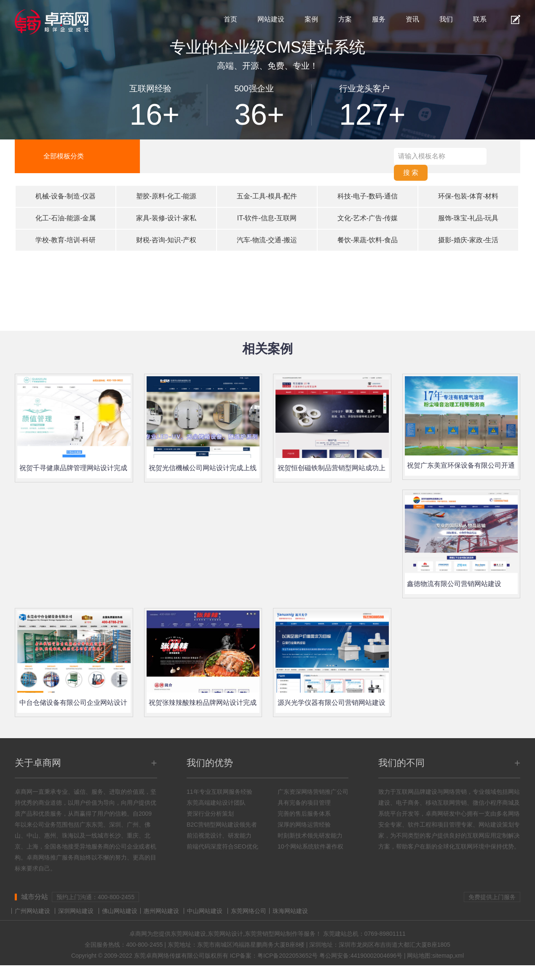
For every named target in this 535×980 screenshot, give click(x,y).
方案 (345, 19)
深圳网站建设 (76, 911)
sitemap (443, 956)
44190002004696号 (376, 956)
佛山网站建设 (120, 911)
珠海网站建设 (290, 911)
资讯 (412, 19)
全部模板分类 (64, 156)
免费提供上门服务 (492, 897)
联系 (480, 19)
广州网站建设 (32, 911)
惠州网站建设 (161, 911)
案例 (311, 19)
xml (459, 956)
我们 (446, 19)
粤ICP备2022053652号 (288, 956)
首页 (230, 19)
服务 (379, 19)
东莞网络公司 (249, 911)
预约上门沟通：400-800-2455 (95, 897)
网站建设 (271, 19)
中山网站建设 (205, 911)
